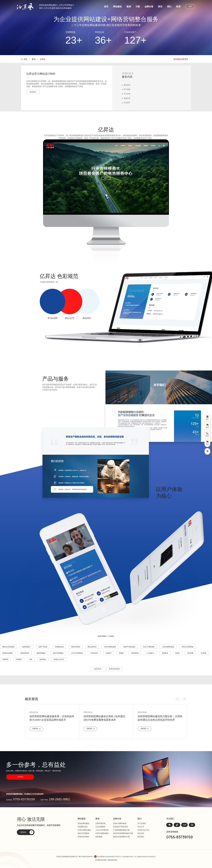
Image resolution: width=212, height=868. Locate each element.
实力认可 (141, 827)
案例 (129, 7)
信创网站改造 (59, 647)
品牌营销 (5, 659)
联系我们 (141, 837)
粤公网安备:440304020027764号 (108, 857)
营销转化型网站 (8, 653)
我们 (169, 7)
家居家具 (165, 653)
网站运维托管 (92, 647)
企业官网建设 (100, 827)
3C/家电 (203, 653)
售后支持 (141, 833)
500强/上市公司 (59, 659)
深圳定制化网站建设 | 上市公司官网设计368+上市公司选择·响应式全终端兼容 (57, 7)
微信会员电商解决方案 (121, 837)
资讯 (160, 7)
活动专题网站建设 (168, 647)
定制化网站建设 (83, 823)
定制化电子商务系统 (121, 827)
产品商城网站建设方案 (121, 830)
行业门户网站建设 (149, 647)
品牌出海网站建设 (120, 823)
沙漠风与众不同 (143, 830)
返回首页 (98, 669)
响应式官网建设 (58, 653)
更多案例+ (99, 837)
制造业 (178, 653)
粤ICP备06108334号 (86, 857)
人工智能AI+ (150, 653)
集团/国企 (43, 659)
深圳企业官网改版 (187, 647)
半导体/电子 (94, 653)
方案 (138, 7)
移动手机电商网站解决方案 (123, 833)
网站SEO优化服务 (8, 647)
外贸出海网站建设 (110, 647)
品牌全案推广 (26, 647)
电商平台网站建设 (129, 647)
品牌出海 (149, 7)
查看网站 (33, 92)
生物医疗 (109, 653)
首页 (106, 7)
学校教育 (19, 659)
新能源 (112, 636)
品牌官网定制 (25, 653)
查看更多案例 (114, 669)
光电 (31, 659)
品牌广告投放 (43, 647)
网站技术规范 (76, 647)
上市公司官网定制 (77, 653)
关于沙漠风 (142, 823)
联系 (178, 7)
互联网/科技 (135, 653)
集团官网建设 (102, 636)
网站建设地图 (113, 860)
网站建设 (117, 7)
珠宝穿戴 (190, 653)
